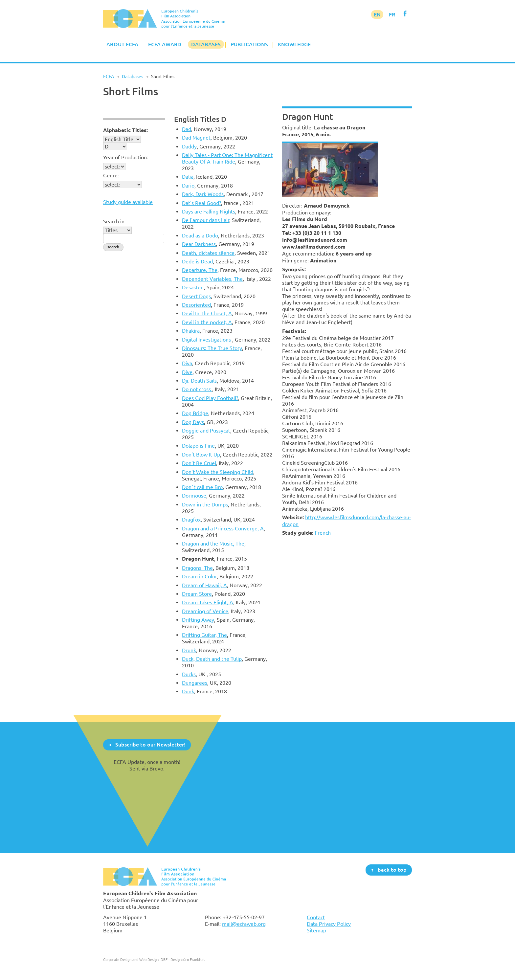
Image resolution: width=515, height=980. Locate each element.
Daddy (189, 146)
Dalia (188, 177)
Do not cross (197, 389)
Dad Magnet (196, 138)
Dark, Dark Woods (203, 194)
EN (377, 14)
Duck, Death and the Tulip (212, 659)
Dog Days (193, 422)
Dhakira (191, 331)
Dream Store (197, 594)
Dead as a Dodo (200, 235)
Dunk (188, 691)
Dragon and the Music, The (213, 544)
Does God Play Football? (210, 398)
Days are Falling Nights (209, 212)
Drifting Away (198, 620)
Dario (188, 186)
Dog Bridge (195, 413)
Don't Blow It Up (201, 455)
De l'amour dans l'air (206, 220)
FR (392, 14)
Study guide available (128, 202)
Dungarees (195, 683)
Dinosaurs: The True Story (212, 348)
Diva (187, 363)
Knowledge (294, 44)
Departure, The (200, 270)
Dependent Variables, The (212, 279)
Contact (316, 917)
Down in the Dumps (205, 504)
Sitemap (316, 930)
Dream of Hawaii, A (204, 585)
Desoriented (196, 305)
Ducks (189, 674)
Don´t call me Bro (202, 487)
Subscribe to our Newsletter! (150, 745)
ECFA (109, 77)
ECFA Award (165, 44)
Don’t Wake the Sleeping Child (218, 472)
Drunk (189, 650)
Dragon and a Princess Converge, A (223, 528)
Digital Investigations (207, 340)
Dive (187, 372)
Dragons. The (197, 568)
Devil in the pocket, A (207, 322)
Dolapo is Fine (198, 446)
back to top (392, 870)
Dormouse (194, 496)
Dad (187, 129)
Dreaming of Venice (205, 611)
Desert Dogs (196, 296)
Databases (206, 44)
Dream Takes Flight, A (208, 602)
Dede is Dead (197, 261)
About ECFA (122, 44)
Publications (249, 44)
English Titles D (200, 119)
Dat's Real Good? (202, 203)
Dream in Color (199, 576)
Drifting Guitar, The (204, 635)
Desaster (193, 287)
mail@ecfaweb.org (244, 924)
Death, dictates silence (208, 253)
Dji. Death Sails (199, 381)
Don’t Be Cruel (199, 463)
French (323, 533)
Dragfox (191, 520)
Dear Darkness (199, 244)
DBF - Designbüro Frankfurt (183, 959)
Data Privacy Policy (329, 924)
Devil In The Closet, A (207, 313)
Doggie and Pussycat (206, 431)
